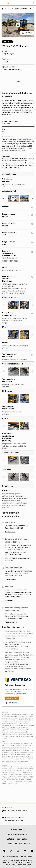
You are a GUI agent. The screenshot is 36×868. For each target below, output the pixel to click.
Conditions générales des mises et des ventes (18, 559)
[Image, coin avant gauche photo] (32, 215)
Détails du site (10, 532)
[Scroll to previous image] (3, 198)
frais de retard (13, 594)
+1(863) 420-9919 (11, 622)
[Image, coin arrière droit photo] (32, 233)
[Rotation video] (32, 207)
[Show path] (9, 9)
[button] (18, 830)
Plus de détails (10, 579)
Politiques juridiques (27, 857)
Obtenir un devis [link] (12, 698)
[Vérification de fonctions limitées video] (32, 314)
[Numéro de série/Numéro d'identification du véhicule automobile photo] (32, 252)
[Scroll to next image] (33, 198)
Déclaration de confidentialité (10, 857)
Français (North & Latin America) (16, 811)
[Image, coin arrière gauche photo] (32, 224)
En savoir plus (13, 703)
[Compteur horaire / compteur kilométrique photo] (32, 277)
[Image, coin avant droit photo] (32, 243)
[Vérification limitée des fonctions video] (32, 355)
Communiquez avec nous (14, 820)
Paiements (9, 601)
